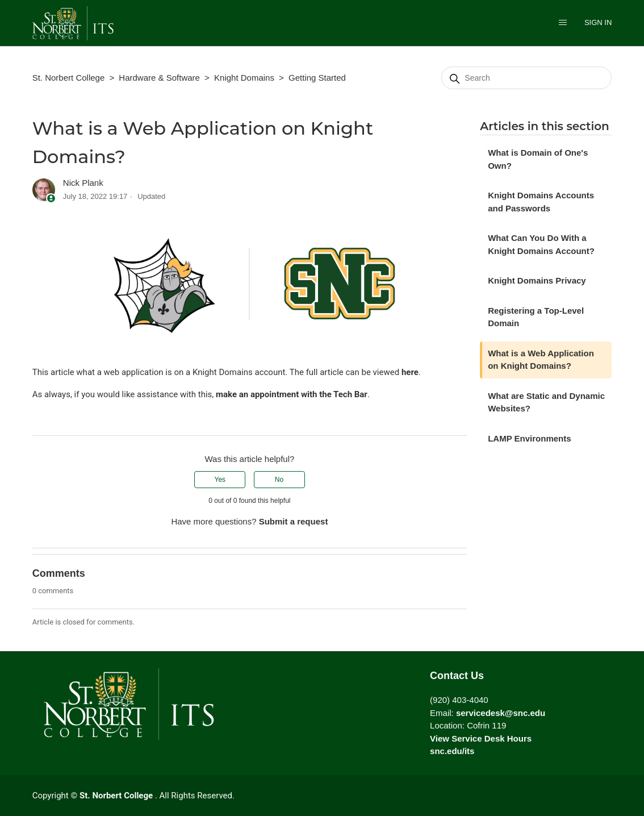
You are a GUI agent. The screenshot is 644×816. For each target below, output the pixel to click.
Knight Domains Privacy (537, 280)
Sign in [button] (598, 22)
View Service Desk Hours (481, 738)
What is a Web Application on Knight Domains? (541, 360)
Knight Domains (244, 78)
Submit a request (294, 521)
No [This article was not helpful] (279, 480)
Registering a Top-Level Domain (536, 317)
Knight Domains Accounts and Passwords (541, 202)
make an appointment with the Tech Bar (292, 394)
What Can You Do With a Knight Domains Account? (541, 244)
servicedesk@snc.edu (501, 713)
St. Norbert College (69, 78)
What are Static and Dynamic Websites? (546, 402)
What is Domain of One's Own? (538, 159)
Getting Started (317, 78)
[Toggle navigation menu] (563, 24)
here (410, 372)
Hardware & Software (159, 78)
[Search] (526, 78)
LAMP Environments (529, 438)
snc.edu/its (452, 751)
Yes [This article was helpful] (220, 480)
